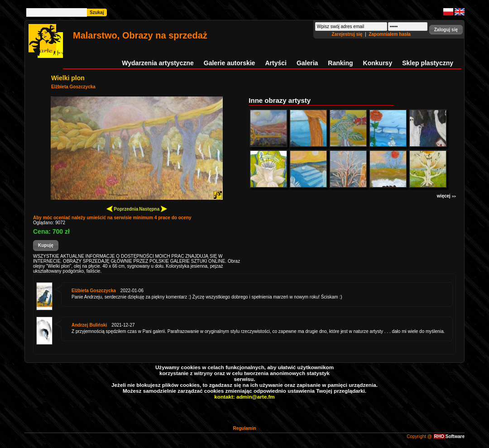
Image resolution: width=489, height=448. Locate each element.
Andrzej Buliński (89, 325)
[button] (446, 30)
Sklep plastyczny (428, 63)
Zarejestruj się (348, 34)
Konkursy (378, 63)
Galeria (307, 63)
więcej (446, 196)
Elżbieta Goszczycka (73, 87)
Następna (153, 209)
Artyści (276, 63)
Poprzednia (122, 209)
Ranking (340, 63)
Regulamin (244, 428)
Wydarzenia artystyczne (158, 63)
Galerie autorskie (230, 63)
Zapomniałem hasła (390, 34)
